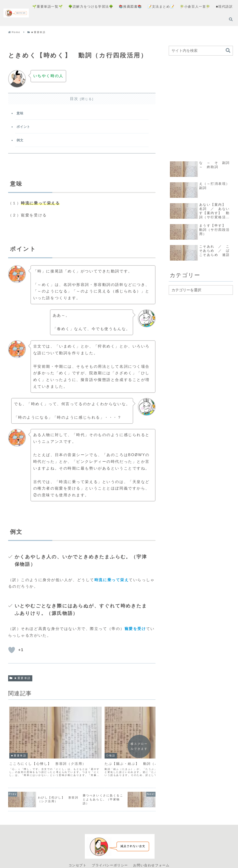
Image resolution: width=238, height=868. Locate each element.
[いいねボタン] (12, 653)
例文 (21, 142)
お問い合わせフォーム (151, 849)
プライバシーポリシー (110, 849)
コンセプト (78, 849)
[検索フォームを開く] (231, 19)
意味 (21, 114)
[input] (201, 51)
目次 (74, 99)
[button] (228, 51)
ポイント (24, 128)
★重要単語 (20, 681)
